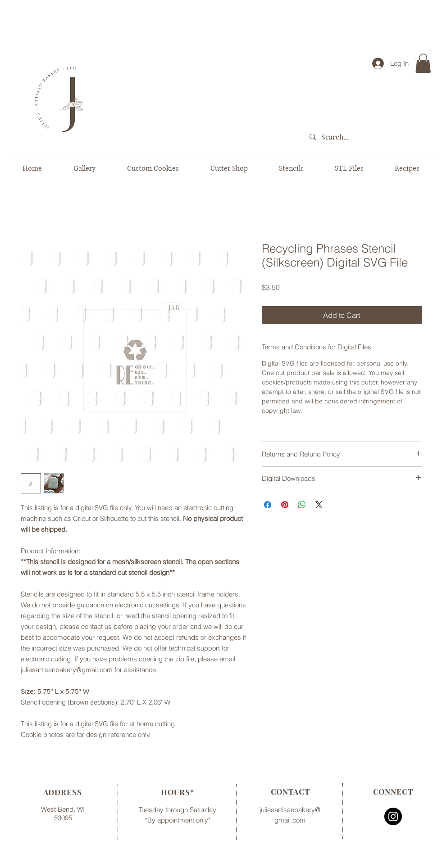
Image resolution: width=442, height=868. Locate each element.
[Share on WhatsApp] (302, 505)
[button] (423, 63)
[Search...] (372, 137)
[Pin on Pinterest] (285, 505)
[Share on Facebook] (268, 505)
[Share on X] (319, 505)
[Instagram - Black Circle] (393, 816)
